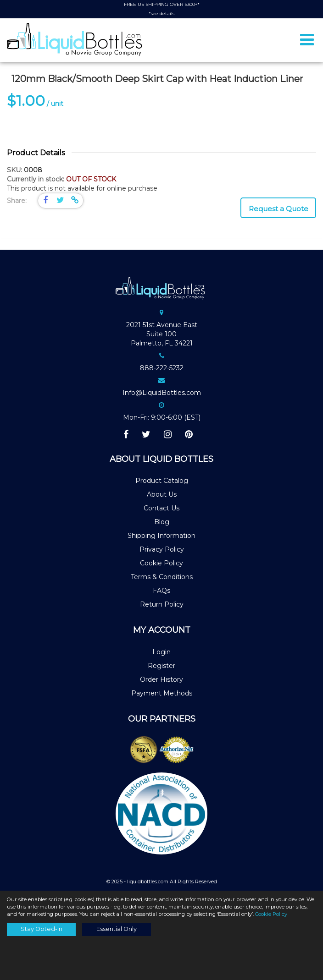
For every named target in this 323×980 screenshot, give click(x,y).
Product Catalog (162, 481)
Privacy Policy (162, 549)
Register (161, 666)
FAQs (161, 591)
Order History (161, 679)
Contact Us (161, 508)
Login (161, 652)
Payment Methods (162, 693)
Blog (162, 522)
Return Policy (162, 604)
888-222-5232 (162, 368)
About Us (162, 494)
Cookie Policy (161, 563)
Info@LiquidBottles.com (162, 393)
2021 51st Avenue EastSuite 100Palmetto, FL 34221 (162, 334)
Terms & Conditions (162, 577)
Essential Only (117, 929)
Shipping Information (161, 536)
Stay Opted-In (42, 929)
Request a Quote (278, 209)
